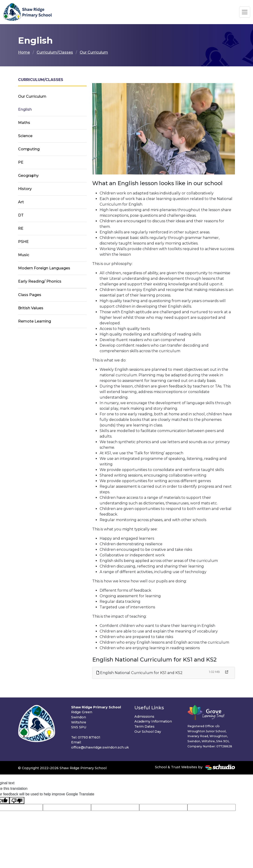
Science (25, 136)
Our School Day (148, 732)
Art (21, 202)
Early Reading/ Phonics (40, 281)
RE (21, 228)
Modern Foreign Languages (44, 268)
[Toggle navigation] (245, 12)
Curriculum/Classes (55, 52)
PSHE (23, 242)
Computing (29, 149)
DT (21, 215)
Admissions (144, 716)
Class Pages (30, 295)
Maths (24, 123)
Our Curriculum (94, 52)
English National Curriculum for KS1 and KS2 (139, 673)
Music (24, 255)
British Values (31, 308)
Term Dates (144, 726)
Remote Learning (35, 321)
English (25, 109)
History (25, 189)
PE (21, 162)
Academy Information (153, 721)
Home (24, 52)
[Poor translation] (17, 801)
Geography (28, 176)
